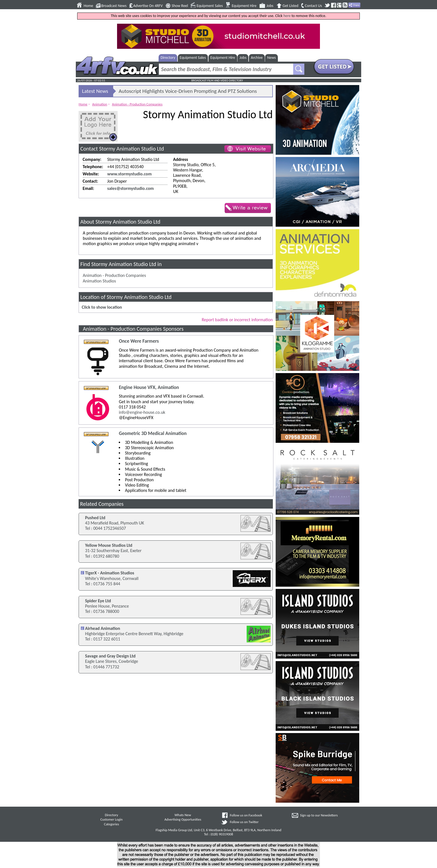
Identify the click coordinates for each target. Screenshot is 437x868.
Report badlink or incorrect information (237, 320)
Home (88, 6)
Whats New (183, 815)
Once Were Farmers (139, 341)
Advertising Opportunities (183, 819)
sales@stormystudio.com (131, 188)
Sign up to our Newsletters (319, 815)
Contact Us (314, 6)
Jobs (270, 6)
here (287, 16)
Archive (257, 58)
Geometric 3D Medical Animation (153, 433)
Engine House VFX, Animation (149, 387)
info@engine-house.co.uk (142, 412)
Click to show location (102, 307)
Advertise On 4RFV (148, 6)
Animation (100, 104)
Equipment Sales (210, 6)
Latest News (95, 91)
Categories (111, 824)
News (272, 58)
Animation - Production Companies (137, 104)
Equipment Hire (244, 6)
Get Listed (291, 6)
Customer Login (111, 819)
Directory (168, 58)
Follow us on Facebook (246, 815)
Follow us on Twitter (244, 822)
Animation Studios (99, 281)
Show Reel (180, 6)
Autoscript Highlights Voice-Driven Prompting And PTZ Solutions (188, 91)
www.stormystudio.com (129, 174)
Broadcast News (114, 6)
